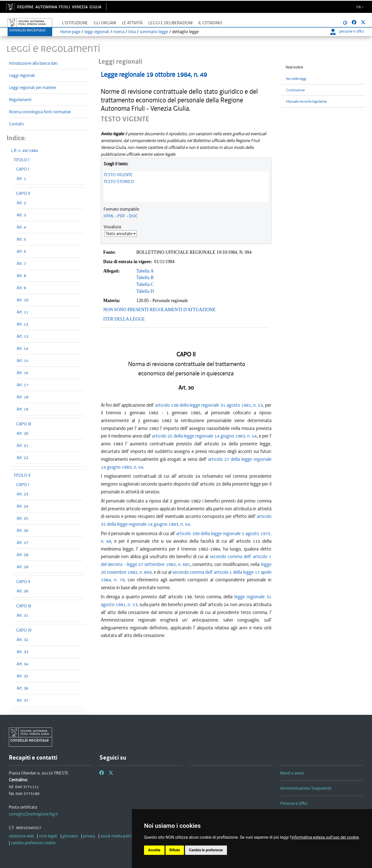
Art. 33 (22, 652)
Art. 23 (22, 494)
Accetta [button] (154, 850)
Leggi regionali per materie (32, 87)
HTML (109, 216)
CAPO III (24, 424)
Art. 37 (22, 700)
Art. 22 (22, 458)
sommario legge (154, 32)
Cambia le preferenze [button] (206, 850)
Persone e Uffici (294, 803)
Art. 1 (21, 178)
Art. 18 (22, 397)
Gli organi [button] (105, 23)
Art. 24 (22, 506)
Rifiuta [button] (175, 850)
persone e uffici (347, 31)
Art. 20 (22, 433)
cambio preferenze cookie (33, 843)
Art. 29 (22, 567)
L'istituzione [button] (75, 23)
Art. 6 (21, 251)
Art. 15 (22, 360)
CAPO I (23, 169)
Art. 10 (22, 300)
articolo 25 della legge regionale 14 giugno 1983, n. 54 (204, 436)
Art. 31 (22, 615)
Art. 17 (22, 385)
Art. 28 (22, 555)
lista (132, 32)
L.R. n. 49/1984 (25, 150)
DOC (133, 216)
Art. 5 (21, 239)
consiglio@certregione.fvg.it (33, 814)
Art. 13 (22, 336)
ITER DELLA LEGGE (124, 319)
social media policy (117, 836)
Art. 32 (22, 639)
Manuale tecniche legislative (306, 101)
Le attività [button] (132, 23)
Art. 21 (22, 445)
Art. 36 (22, 688)
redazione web (21, 836)
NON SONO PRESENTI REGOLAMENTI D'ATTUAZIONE (160, 310)
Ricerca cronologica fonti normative (40, 112)
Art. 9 (21, 288)
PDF (121, 216)
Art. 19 (22, 409)
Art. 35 (22, 676)
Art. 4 (21, 227)
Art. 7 (21, 263)
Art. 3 (21, 215)
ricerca (119, 32)
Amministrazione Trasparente (306, 788)
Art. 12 (22, 324)
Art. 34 (22, 664)
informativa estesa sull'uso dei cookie (325, 837)
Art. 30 (22, 591)
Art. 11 (22, 312)
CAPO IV (24, 630)
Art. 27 (22, 542)
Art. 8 (21, 276)
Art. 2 (21, 203)
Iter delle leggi (296, 79)
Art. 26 (22, 530)
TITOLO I (21, 160)
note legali (48, 836)
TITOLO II (22, 475)
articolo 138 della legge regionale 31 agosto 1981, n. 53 (209, 405)
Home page (70, 32)
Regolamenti (20, 100)
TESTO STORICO (119, 181)
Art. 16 (22, 373)
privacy (89, 836)
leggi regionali (97, 32)
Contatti (16, 124)
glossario (70, 836)
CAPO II (23, 193)
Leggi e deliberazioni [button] (170, 23)
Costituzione (295, 90)
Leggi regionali (22, 75)
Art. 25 (22, 518)
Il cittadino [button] (210, 23)
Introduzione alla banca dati (33, 63)
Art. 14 (22, 348)
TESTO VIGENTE (118, 175)
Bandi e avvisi (292, 773)
